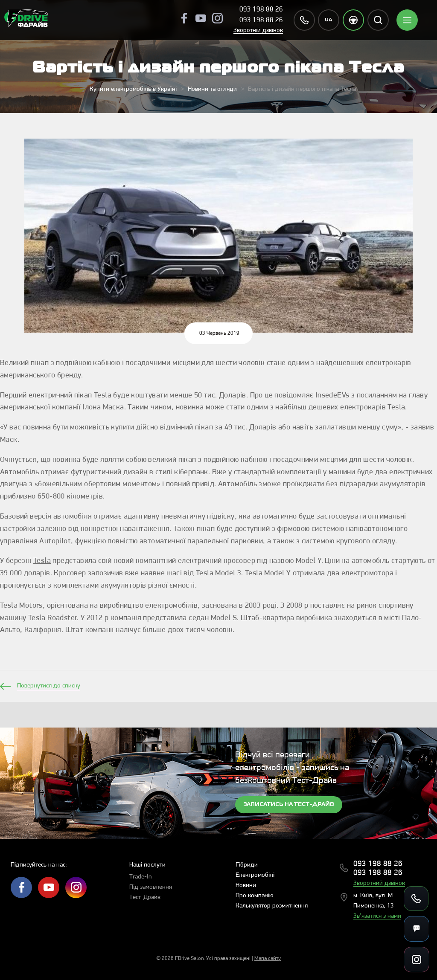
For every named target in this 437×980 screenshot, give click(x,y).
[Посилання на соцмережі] (417, 960)
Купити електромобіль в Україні (133, 89)
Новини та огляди (212, 89)
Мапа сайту (268, 958)
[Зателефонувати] (416, 899)
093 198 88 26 (261, 10)
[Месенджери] (417, 929)
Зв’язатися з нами (377, 916)
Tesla (42, 561)
